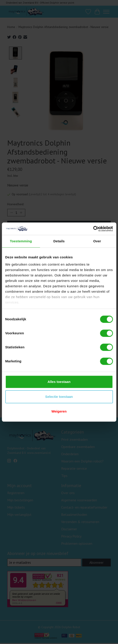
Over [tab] (97, 241)
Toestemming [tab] (21, 241)
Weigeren (59, 411)
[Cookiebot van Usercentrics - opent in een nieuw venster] (93, 229)
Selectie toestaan (59, 397)
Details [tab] (59, 241)
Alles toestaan (59, 382)
